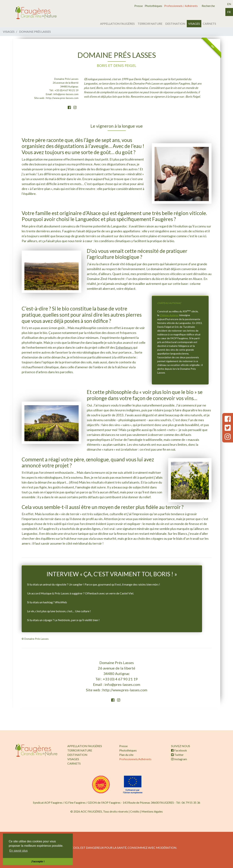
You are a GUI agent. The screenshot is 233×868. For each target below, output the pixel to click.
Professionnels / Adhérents (181, 6)
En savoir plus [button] (18, 851)
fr (229, 12)
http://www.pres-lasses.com (62, 98)
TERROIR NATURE (150, 24)
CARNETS (209, 24)
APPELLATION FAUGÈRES (117, 24)
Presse (139, 6)
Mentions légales (152, 811)
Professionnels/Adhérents (135, 759)
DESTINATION (175, 24)
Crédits (135, 811)
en (229, 4)
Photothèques (153, 6)
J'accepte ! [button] (38, 861)
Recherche (208, 6)
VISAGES (194, 24)
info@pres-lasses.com (66, 94)
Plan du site (126, 755)
